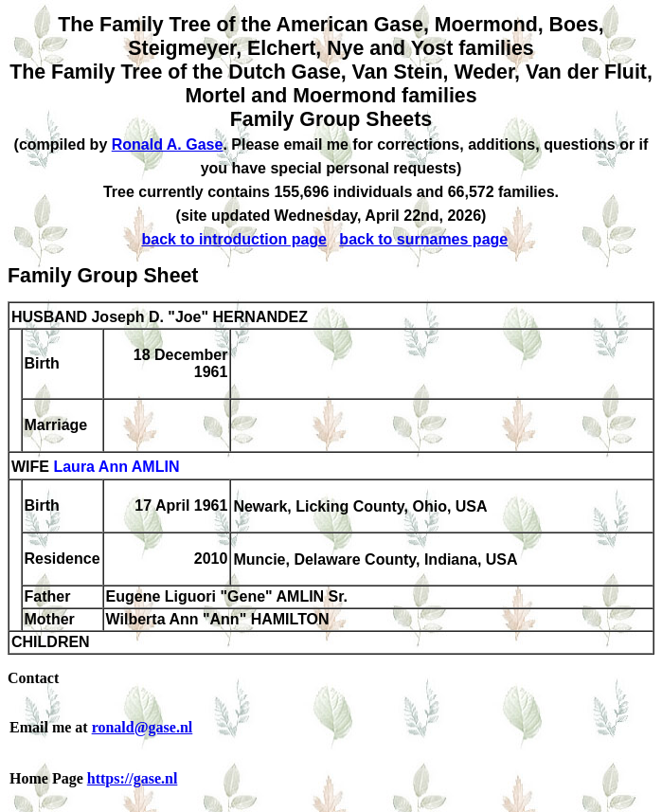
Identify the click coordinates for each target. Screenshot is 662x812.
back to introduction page (234, 239)
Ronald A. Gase (168, 144)
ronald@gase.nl (143, 727)
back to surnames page (423, 239)
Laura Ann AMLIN (116, 468)
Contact (33, 678)
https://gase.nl (133, 778)
